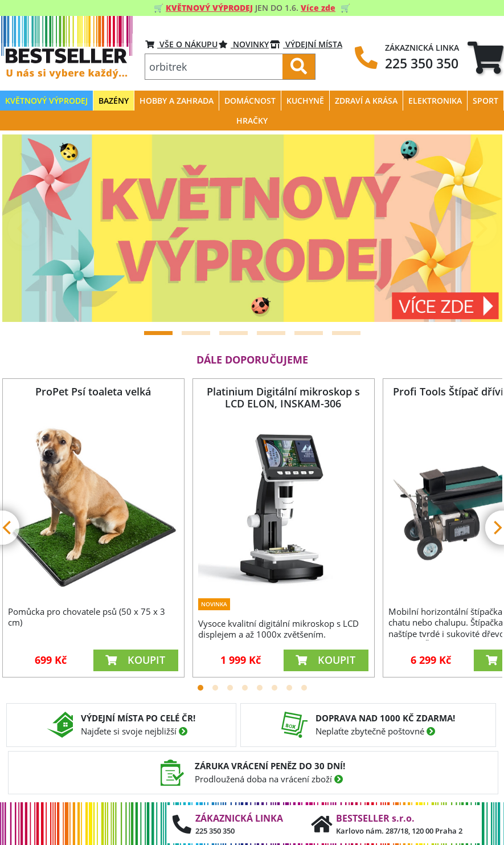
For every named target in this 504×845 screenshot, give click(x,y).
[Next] (480, 228)
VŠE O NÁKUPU (181, 44)
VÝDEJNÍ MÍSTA (306, 44)
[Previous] (25, 228)
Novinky (244, 44)
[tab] (485, 57)
